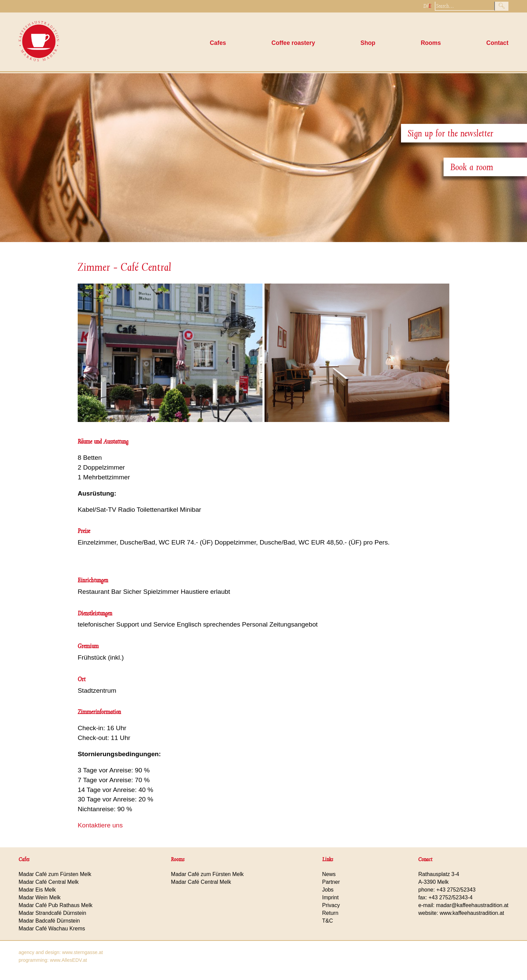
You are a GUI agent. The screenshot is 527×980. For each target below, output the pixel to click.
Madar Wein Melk (40, 897)
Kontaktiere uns (100, 825)
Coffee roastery (293, 43)
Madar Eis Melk (37, 890)
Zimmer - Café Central (124, 267)
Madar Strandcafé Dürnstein (52, 913)
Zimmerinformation (99, 712)
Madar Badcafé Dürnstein (49, 921)
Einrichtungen (93, 580)
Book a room (472, 167)
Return (330, 913)
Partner (331, 882)
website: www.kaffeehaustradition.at (461, 913)
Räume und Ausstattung (103, 441)
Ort (82, 679)
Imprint (331, 897)
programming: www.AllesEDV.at (53, 960)
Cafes (218, 43)
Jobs (328, 890)
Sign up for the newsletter (450, 133)
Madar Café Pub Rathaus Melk (56, 905)
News (329, 874)
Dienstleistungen (95, 613)
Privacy (331, 905)
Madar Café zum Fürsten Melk (55, 874)
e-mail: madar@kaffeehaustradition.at (463, 905)
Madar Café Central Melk (49, 882)
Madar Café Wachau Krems (52, 929)
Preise (84, 531)
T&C (328, 921)
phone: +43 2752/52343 (447, 890)
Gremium (88, 646)
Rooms (431, 43)
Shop (368, 43)
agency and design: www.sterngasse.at (61, 952)
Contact (498, 43)
